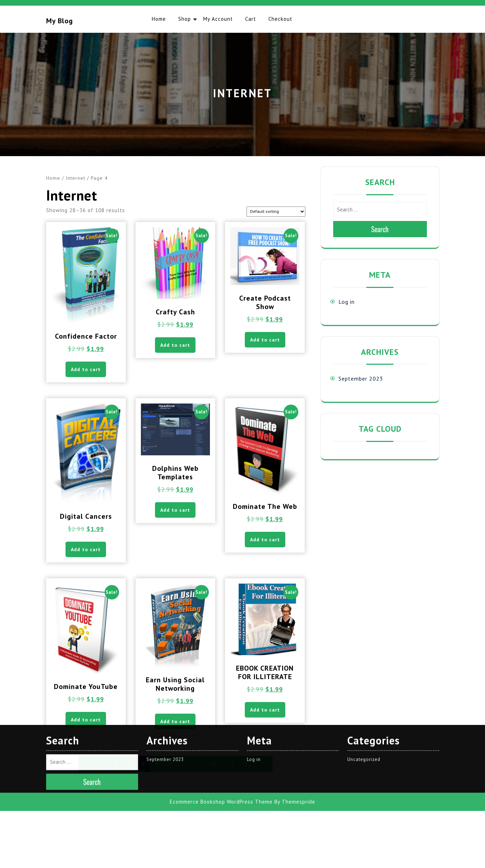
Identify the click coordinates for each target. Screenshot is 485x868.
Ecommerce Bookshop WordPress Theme (221, 710)
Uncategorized (364, 668)
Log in (347, 302)
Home (159, 19)
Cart (251, 19)
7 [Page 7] (184, 764)
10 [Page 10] (214, 764)
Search (380, 229)
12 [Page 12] (248, 764)
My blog (60, 21)
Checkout (280, 19)
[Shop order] (276, 212)
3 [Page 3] (129, 764)
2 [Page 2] (115, 764)
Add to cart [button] (86, 369)
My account (218, 19)
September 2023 (361, 378)
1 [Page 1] (102, 764)
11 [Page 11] (231, 764)
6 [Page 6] (170, 764)
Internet (76, 178)
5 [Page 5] (157, 764)
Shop (185, 19)
